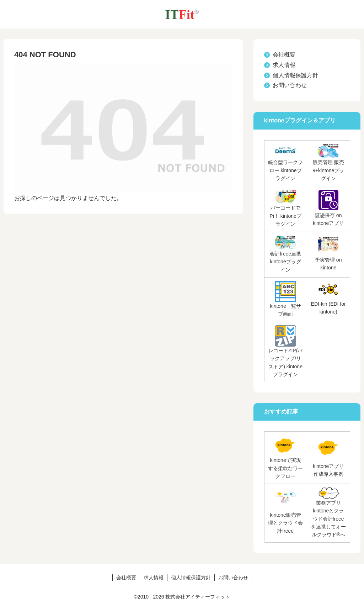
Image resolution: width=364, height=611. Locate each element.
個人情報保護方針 (295, 75)
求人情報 (284, 65)
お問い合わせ (290, 85)
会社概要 (284, 55)
